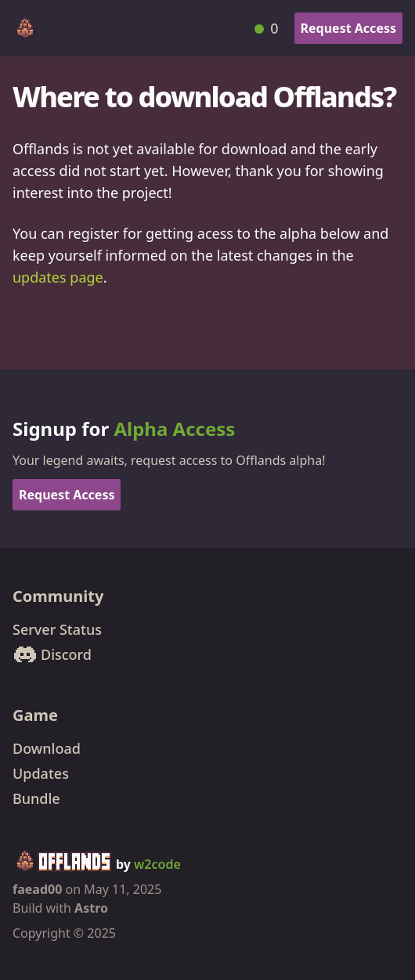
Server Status (57, 629)
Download (47, 748)
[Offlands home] (25, 28)
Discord (52, 654)
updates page (58, 277)
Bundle (36, 798)
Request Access (348, 28)
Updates (41, 773)
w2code (157, 864)
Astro (91, 908)
